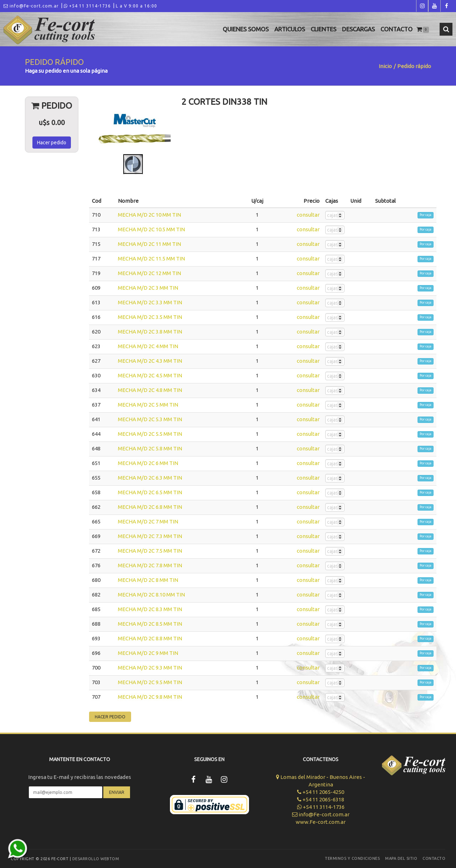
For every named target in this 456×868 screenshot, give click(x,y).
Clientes (323, 29)
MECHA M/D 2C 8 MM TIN (148, 580)
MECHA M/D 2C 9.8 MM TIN (150, 697)
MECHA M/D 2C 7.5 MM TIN (150, 551)
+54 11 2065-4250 (321, 792)
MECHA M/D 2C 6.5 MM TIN (150, 492)
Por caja (426, 215)
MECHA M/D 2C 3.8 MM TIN (150, 332)
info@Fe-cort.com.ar (31, 6)
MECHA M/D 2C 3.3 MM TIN (150, 302)
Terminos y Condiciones (352, 858)
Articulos (290, 29)
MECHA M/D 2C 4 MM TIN (148, 346)
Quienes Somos (246, 29)
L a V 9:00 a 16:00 (136, 6)
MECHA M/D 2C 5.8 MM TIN (150, 448)
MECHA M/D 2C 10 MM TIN (149, 215)
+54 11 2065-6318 (321, 799)
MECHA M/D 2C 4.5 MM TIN (150, 375)
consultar (308, 215)
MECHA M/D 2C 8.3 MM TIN (150, 609)
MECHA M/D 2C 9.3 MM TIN (150, 668)
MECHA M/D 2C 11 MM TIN (149, 244)
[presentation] (79, 819)
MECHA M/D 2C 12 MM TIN (149, 273)
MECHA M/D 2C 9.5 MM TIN (150, 682)
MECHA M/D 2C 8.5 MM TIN (150, 624)
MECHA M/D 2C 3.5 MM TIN (150, 317)
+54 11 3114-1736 (87, 6)
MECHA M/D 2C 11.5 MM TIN (151, 259)
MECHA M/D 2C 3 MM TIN (148, 288)
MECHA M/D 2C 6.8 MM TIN (150, 507)
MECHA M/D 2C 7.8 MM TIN (150, 565)
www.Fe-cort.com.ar (321, 822)
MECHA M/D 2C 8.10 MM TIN (151, 595)
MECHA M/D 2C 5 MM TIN (148, 405)
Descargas (358, 29)
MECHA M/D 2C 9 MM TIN (148, 653)
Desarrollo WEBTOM (96, 859)
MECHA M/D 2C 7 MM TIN (148, 521)
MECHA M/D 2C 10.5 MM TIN (151, 229)
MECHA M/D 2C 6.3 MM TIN (150, 478)
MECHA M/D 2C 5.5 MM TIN (150, 434)
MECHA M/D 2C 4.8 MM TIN (150, 390)
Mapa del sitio (401, 858)
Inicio (385, 66)
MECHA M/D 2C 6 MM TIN (148, 463)
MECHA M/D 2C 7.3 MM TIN (150, 536)
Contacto (397, 29)
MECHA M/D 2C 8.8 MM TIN (150, 638)
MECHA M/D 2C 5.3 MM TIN (150, 419)
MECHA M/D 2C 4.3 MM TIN (150, 361)
